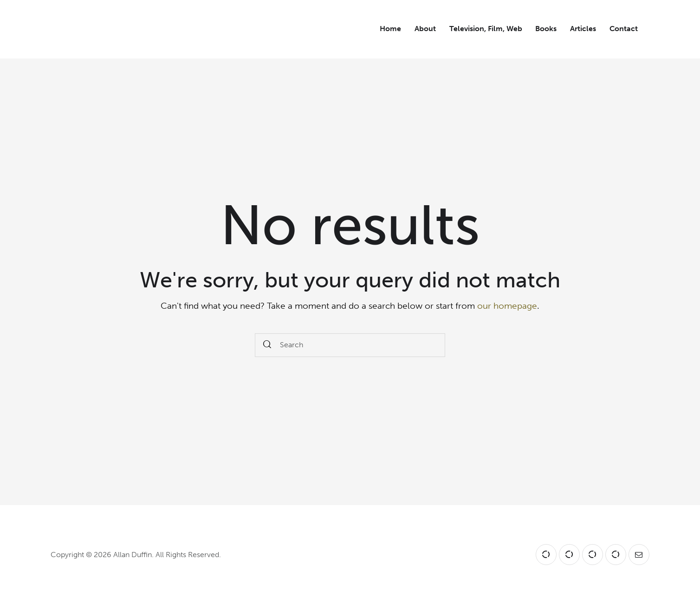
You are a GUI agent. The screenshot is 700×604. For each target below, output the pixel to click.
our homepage (507, 306)
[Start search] (267, 345)
